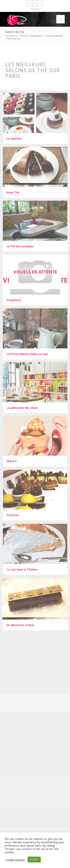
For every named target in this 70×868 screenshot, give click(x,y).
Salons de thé (15, 32)
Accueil (24, 36)
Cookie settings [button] (15, 860)
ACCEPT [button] (34, 859)
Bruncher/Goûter (54, 36)
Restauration (36, 36)
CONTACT (36, 9)
